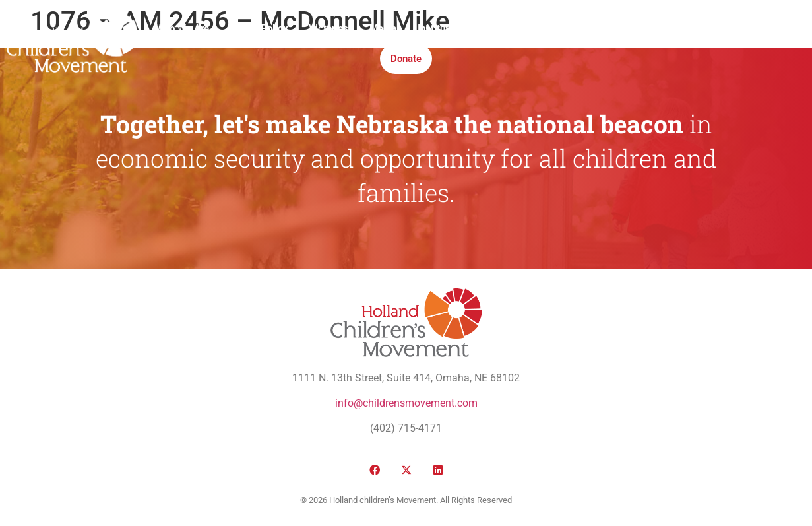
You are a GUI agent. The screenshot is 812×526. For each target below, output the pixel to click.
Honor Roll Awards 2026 (602, 28)
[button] (684, 44)
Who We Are (182, 28)
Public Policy (259, 28)
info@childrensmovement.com (406, 403)
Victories (328, 28)
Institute (436, 28)
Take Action (501, 28)
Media (383, 28)
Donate (406, 59)
